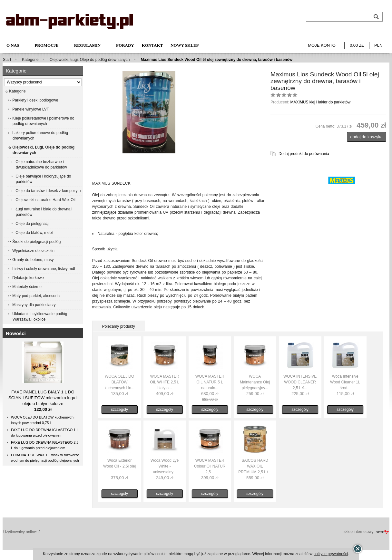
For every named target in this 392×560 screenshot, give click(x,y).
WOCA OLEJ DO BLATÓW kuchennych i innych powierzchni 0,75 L (43, 420)
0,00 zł (357, 45)
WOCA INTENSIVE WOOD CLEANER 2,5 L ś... (300, 382)
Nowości (16, 333)
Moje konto (322, 45)
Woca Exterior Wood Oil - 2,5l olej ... (119, 466)
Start (7, 60)
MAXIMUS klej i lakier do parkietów (320, 102)
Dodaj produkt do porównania (304, 154)
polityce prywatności (331, 554)
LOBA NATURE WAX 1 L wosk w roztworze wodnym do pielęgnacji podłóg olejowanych (45, 458)
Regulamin (87, 45)
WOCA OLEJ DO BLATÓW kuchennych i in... (119, 382)
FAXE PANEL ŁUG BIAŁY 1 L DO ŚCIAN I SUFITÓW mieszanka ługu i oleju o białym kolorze (43, 398)
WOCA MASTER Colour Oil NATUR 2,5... (210, 466)
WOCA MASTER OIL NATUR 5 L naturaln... (210, 382)
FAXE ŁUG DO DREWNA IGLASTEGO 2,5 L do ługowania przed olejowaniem (45, 445)
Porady (125, 45)
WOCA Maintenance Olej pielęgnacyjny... (255, 382)
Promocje (46, 45)
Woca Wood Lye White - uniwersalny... (165, 466)
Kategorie (30, 60)
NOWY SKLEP (185, 45)
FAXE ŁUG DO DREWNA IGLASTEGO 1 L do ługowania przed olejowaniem (45, 433)
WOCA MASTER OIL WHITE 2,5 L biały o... (165, 382)
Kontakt (152, 45)
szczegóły (119, 410)
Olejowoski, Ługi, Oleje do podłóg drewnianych (90, 60)
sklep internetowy (359, 532)
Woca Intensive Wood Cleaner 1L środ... (345, 382)
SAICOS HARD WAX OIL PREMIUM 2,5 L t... (255, 466)
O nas (13, 45)
